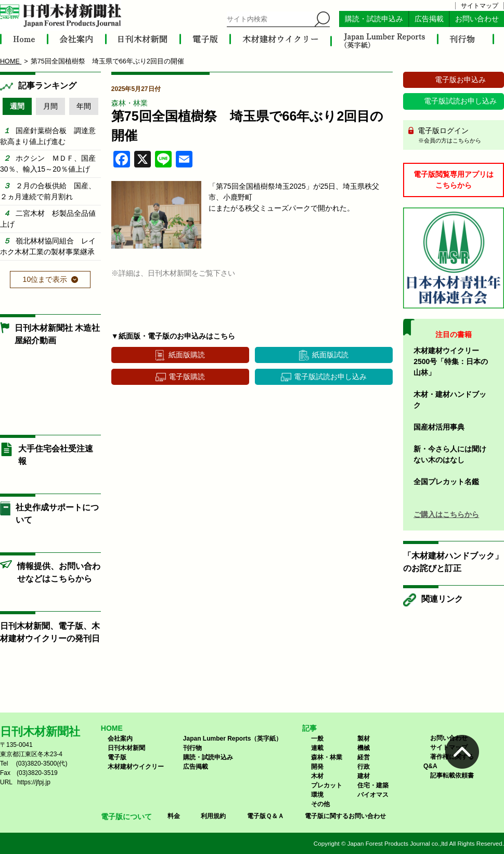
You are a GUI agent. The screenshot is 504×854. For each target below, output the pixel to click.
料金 (174, 816)
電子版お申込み (460, 80)
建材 (364, 776)
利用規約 (213, 816)
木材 (317, 776)
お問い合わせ (477, 19)
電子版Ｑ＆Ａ (266, 816)
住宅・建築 (373, 785)
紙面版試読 (330, 355)
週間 (17, 106)
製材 (364, 739)
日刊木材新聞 (126, 748)
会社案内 (120, 739)
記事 (309, 728)
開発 (317, 767)
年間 (84, 106)
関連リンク (442, 599)
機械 (364, 748)
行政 (364, 767)
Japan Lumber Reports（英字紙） (233, 739)
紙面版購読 (187, 355)
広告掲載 (429, 19)
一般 (317, 739)
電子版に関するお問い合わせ (345, 816)
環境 (317, 795)
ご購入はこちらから (446, 514)
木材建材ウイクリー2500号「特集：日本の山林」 (451, 361)
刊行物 (192, 748)
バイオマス (373, 795)
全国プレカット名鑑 (446, 482)
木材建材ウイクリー (136, 767)
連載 (317, 748)
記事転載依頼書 (452, 775)
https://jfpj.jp (34, 782)
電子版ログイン (457, 136)
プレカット (327, 785)
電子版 (117, 757)
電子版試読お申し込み (330, 377)
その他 (320, 804)
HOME (112, 728)
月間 (50, 106)
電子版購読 (187, 377)
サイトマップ (480, 6)
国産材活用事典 (439, 427)
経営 (364, 757)
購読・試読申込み (374, 19)
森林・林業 (130, 103)
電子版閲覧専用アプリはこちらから (454, 180)
